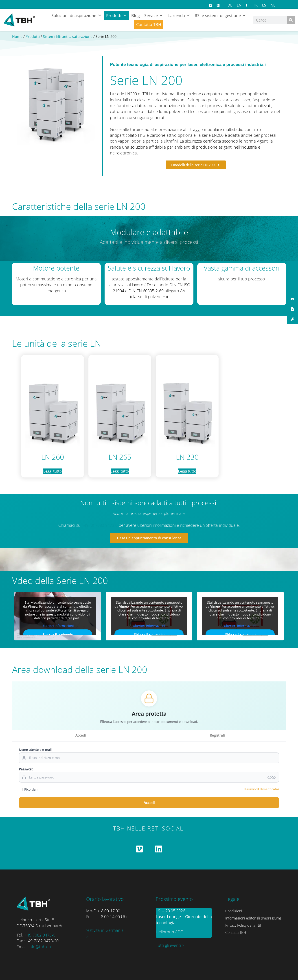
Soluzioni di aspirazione (77, 15)
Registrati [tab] (217, 735)
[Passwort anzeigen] (272, 777)
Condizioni (234, 911)
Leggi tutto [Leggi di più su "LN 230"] (187, 471)
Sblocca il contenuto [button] (58, 634)
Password (26, 769)
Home (17, 37)
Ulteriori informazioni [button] (58, 626)
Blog (136, 15)
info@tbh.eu (40, 947)
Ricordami (29, 789)
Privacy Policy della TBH (244, 925)
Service (154, 15)
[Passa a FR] (256, 5)
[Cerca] (291, 20)
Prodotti (116, 15)
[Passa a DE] (230, 5)
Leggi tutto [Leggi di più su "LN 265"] (120, 471)
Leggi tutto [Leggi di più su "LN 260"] (53, 471)
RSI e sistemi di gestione (220, 15)
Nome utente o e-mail (35, 750)
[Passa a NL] (273, 5)
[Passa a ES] (264, 5)
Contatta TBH (149, 24)
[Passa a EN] (239, 5)
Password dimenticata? (262, 789)
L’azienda (179, 15)
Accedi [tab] (81, 735)
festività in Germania (105, 930)
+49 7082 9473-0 (40, 935)
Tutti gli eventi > (170, 945)
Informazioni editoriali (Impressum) (253, 918)
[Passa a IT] (248, 5)
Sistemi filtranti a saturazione (68, 37)
